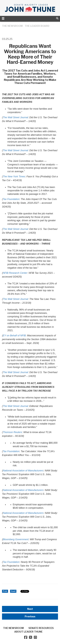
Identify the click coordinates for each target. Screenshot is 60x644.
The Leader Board (37, 26)
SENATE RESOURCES (41, 628)
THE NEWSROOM (12, 26)
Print (5, 591)
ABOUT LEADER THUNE (28, 632)
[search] (57, 18)
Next (30, 609)
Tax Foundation (11, 562)
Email (13, 591)
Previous (30, 616)
